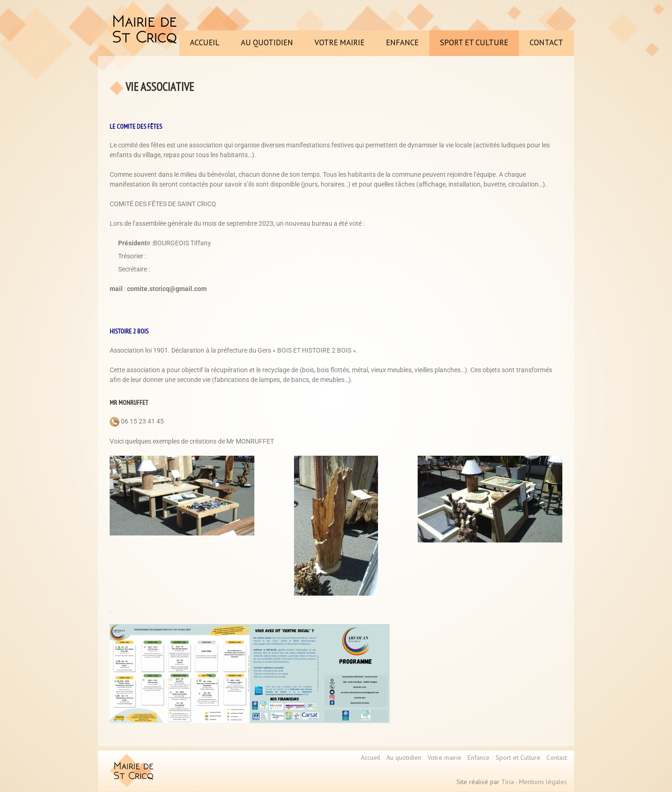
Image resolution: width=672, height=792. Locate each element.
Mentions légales (543, 782)
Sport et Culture (518, 757)
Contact (557, 757)
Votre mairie (444, 757)
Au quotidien (404, 757)
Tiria (507, 782)
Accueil (371, 757)
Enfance (479, 757)
